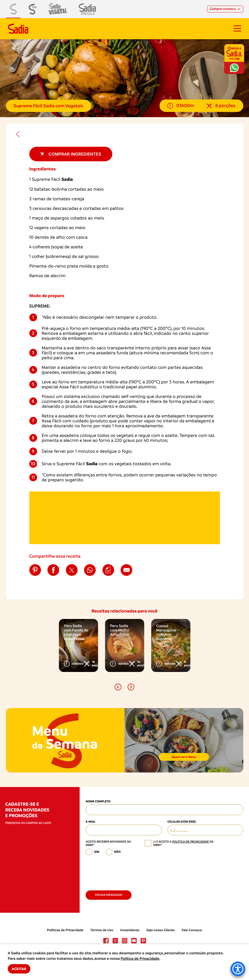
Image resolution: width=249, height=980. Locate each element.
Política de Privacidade (140, 959)
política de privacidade (191, 842)
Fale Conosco (192, 930)
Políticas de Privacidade (65, 930)
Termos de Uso (102, 930)
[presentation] (125, 871)
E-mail (90, 822)
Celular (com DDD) (182, 822)
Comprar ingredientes (71, 154)
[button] (118, 687)
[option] (78, 645)
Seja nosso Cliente (160, 930)
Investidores (130, 930)
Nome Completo (98, 801)
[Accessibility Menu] (238, 969)
